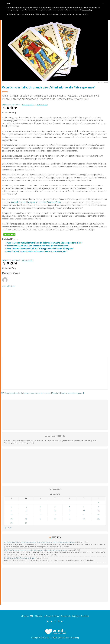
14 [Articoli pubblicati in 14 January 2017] (84, 511)
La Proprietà (48, 616)
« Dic (6, 528)
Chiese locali (42, 105)
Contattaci (85, 616)
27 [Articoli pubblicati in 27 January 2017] (70, 519)
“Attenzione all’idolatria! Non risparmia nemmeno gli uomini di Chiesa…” (38, 246)
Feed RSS (56, 537)
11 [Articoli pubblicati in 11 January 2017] (40, 511)
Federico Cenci (28, 105)
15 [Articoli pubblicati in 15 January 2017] (98, 511)
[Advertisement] (55, 375)
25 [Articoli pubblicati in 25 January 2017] (40, 519)
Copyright (76, 616)
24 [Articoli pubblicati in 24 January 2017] (26, 519)
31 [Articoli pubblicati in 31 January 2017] (26, 523)
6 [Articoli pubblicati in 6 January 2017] (70, 507)
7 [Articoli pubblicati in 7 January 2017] (84, 507)
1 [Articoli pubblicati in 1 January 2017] (98, 503)
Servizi (57, 616)
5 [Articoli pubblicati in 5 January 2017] (55, 507)
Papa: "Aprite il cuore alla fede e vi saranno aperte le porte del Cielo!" (37, 252)
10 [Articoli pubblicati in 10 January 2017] (26, 511)
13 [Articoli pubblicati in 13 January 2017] (70, 511)
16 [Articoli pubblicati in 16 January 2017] (12, 515)
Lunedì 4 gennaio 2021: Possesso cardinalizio (20, 558)
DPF (32, 616)
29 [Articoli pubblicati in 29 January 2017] (98, 519)
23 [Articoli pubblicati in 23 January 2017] (12, 519)
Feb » (10, 528)
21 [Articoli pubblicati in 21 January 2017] (84, 515)
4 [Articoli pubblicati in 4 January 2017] (40, 507)
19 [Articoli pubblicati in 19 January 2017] (55, 515)
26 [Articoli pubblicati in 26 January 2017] (55, 519)
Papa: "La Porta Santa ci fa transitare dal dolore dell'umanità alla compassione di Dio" (44, 243)
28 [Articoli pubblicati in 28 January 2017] (84, 519)
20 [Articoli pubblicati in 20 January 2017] (70, 515)
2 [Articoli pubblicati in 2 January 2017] (12, 507)
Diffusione (39, 616)
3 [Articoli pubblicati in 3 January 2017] (26, 507)
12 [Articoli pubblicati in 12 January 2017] (55, 511)
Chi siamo (25, 616)
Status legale (66, 616)
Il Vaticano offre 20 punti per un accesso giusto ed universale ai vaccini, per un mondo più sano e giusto (39, 542)
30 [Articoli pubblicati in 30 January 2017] (12, 523)
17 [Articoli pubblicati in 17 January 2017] (26, 515)
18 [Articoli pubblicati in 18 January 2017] (40, 515)
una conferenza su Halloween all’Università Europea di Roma (36, 202)
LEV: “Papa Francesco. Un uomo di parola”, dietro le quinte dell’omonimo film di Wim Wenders (36, 550)
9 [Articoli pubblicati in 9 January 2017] (12, 511)
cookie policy (87, 10)
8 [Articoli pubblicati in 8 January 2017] (98, 507)
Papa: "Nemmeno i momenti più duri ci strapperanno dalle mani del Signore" (40, 249)
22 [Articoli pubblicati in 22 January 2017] (98, 515)
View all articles (9, 286)
